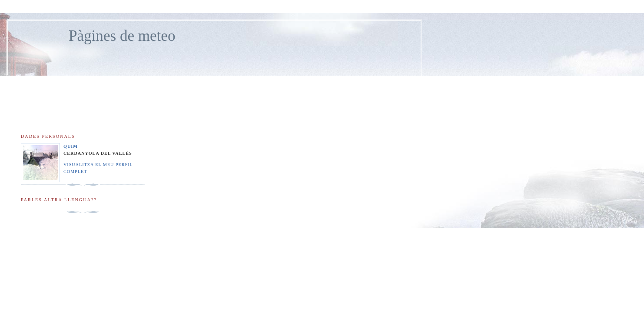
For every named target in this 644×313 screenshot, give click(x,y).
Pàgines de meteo (122, 36)
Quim (71, 146)
